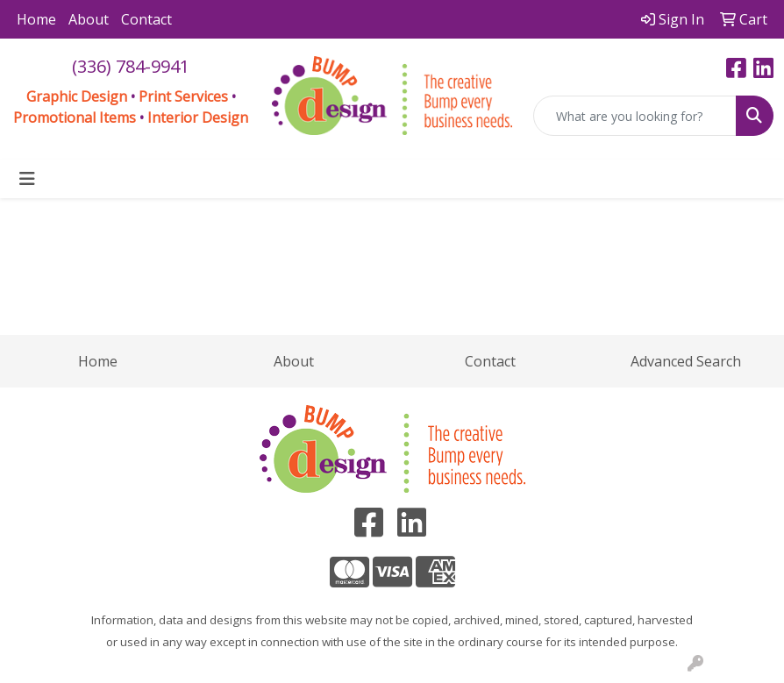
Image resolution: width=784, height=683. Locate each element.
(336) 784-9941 (131, 66)
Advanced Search (686, 361)
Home (36, 19)
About (89, 19)
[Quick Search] (635, 116)
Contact (146, 19)
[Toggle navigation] (27, 179)
